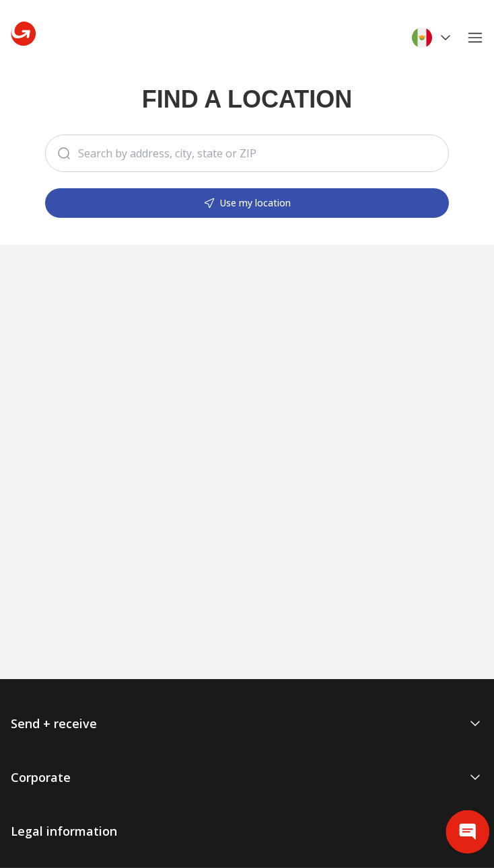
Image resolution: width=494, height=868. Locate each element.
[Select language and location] (433, 38)
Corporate (247, 777)
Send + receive (247, 723)
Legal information (247, 831)
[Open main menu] (478, 38)
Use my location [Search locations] (247, 203)
